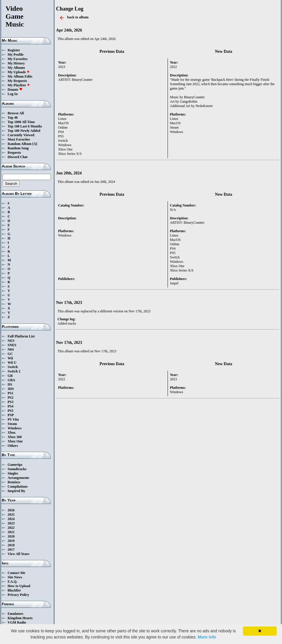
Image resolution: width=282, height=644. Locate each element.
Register (14, 50)
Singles (13, 473)
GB (10, 376)
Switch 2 (14, 371)
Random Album (20, 144)
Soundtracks (17, 469)
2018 (11, 545)
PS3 (11, 402)
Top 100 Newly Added (24, 131)
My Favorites (18, 59)
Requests (14, 153)
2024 (11, 519)
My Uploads (19, 72)
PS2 (11, 398)
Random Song (18, 148)
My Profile (16, 55)
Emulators (15, 614)
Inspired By (16, 491)
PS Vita (13, 419)
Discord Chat (18, 157)
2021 (11, 532)
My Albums (16, 68)
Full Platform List (21, 336)
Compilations (18, 487)
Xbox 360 (15, 437)
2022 (11, 528)
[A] (35, 144)
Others (13, 446)
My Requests (17, 81)
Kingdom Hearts (20, 618)
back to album (78, 17)
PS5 (11, 411)
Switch (13, 367)
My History (16, 63)
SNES (12, 345)
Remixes (14, 482)
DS (10, 384)
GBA (11, 380)
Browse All (16, 113)
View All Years (18, 554)
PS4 (11, 406)
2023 (11, 523)
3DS (11, 389)
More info (207, 637)
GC (10, 354)
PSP (11, 415)
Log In (13, 94)
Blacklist (14, 590)
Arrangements (18, 478)
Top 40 (13, 118)
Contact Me (16, 573)
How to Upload (19, 586)
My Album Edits (20, 76)
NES (11, 341)
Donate (15, 90)
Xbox (12, 433)
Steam (12, 424)
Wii (10, 358)
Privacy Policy (18, 595)
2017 (11, 549)
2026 (11, 510)
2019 (11, 541)
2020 (11, 536)
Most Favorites (19, 139)
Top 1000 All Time (21, 122)
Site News (15, 577)
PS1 (11, 393)
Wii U (12, 363)
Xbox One (15, 441)
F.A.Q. (12, 582)
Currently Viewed (21, 135)
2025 (11, 514)
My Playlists (19, 85)
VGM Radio (17, 622)
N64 (11, 349)
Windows (15, 428)
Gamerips (15, 465)
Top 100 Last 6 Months (25, 126)
